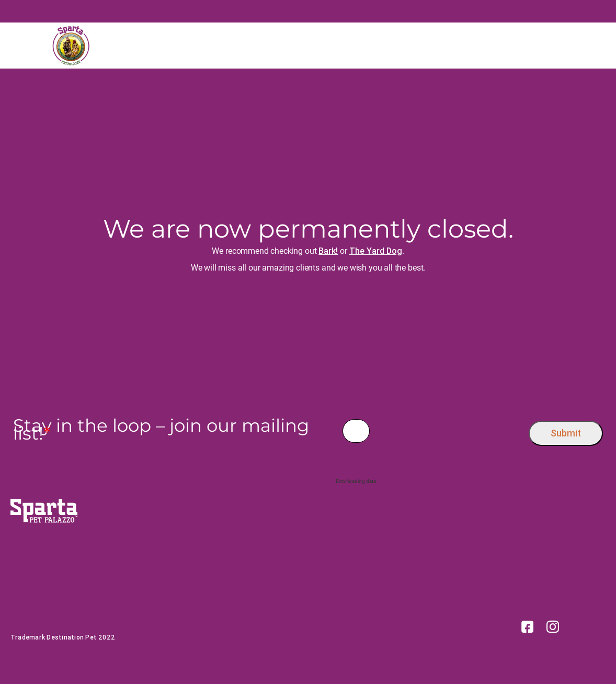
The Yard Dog (376, 251)
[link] (528, 626)
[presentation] (449, 431)
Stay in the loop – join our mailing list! (161, 430)
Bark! (328, 251)
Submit (566, 433)
